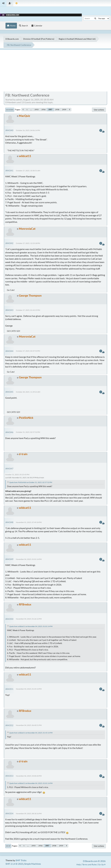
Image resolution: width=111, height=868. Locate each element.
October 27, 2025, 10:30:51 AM (28, 171)
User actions (99, 110)
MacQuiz (24, 116)
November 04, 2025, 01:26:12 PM (29, 619)
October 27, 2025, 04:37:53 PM (28, 351)
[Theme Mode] (17, 3)
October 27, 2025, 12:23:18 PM (28, 243)
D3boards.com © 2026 (94, 861)
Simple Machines (33, 864)
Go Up (8, 846)
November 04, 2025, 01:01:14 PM (29, 559)
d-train (23, 454)
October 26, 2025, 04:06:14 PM (28, 130)
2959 (64, 109)
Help (79, 864)
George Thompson (30, 295)
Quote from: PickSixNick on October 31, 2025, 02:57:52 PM (31, 482)
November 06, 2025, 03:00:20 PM (29, 776)
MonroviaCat (27, 229)
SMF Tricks (21, 860)
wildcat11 (25, 156)
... (31, 109)
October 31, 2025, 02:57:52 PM (28, 432)
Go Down (10, 110)
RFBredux (25, 604)
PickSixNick (26, 418)
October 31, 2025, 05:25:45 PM (17, 475)
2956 (44, 109)
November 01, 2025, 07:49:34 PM (29, 522)
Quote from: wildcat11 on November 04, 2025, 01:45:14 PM (31, 733)
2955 (37, 109)
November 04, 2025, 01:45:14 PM (29, 689)
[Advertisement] (55, 70)
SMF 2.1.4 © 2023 (14, 864)
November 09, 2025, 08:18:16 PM (29, 814)
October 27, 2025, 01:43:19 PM (28, 310)
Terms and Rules (89, 864)
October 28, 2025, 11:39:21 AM (28, 392)
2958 (57, 109)
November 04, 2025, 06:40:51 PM (29, 725)
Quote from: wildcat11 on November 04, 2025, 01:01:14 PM (31, 626)
